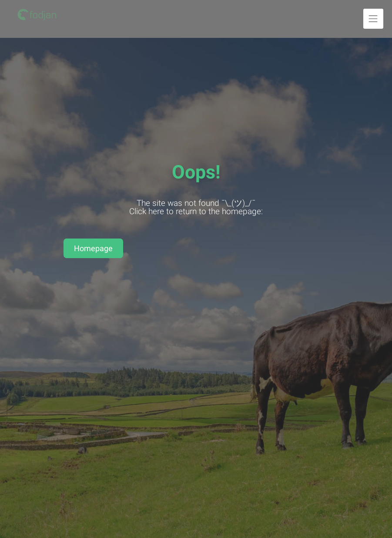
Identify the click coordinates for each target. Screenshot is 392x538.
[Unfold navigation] (373, 19)
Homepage (93, 248)
